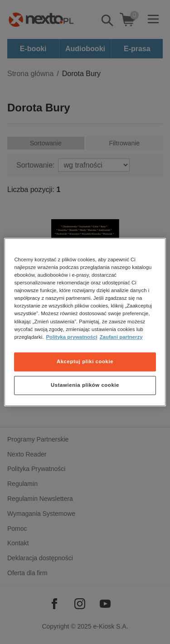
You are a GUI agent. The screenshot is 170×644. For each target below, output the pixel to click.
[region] (85, 322)
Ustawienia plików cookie (85, 385)
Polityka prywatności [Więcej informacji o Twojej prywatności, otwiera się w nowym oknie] (72, 337)
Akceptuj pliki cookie (85, 361)
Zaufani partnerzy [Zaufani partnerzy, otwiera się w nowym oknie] (121, 337)
